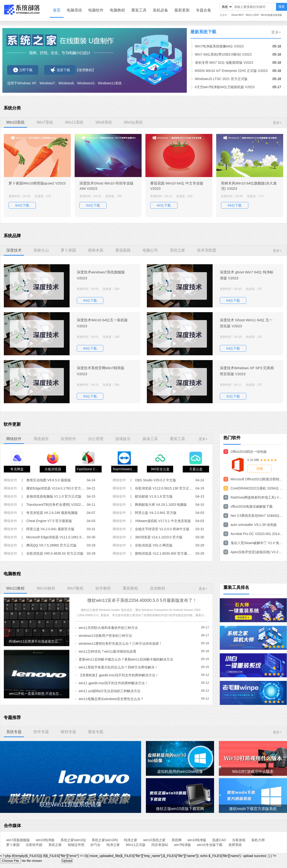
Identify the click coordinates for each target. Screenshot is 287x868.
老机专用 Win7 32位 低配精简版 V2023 (224, 63)
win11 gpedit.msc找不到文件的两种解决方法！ (113, 683)
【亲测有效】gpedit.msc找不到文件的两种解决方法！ (119, 675)
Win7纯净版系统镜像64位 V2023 (219, 46)
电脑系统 (74, 10)
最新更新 (182, 10)
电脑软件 (96, 10)
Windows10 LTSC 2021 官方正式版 (221, 79)
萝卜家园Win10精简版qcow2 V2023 (37, 183)
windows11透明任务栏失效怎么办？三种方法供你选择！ (120, 644)
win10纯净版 (45, 840)
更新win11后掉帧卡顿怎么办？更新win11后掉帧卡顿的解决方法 (126, 659)
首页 (57, 10)
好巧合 (95, 845)
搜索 (281, 7)
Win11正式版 (136, 845)
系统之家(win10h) (105, 840)
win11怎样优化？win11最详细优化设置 (108, 651)
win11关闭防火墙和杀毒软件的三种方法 (108, 628)
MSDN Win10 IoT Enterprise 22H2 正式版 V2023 (231, 71)
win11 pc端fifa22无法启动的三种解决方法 (110, 691)
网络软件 (11, 480)
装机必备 (160, 10)
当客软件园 (34, 845)
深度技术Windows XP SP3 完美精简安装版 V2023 (247, 371)
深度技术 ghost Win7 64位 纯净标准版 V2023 (247, 275)
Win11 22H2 (252, 15)
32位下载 (233, 396)
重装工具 (139, 10)
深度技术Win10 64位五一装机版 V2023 (102, 323)
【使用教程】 (85, 70)
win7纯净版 (183, 845)
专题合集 (204, 10)
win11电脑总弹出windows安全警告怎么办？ (111, 699)
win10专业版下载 (210, 845)
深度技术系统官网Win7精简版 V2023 (101, 371)
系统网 (177, 840)
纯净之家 (131, 840)
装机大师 (258, 840)
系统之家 (55, 845)
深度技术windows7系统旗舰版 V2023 (101, 275)
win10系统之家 (154, 840)
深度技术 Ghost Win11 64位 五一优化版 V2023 (246, 323)
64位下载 (22, 205)
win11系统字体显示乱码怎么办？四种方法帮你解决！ (118, 667)
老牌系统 (235, 845)
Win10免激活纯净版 (271, 15)
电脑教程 (117, 10)
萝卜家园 (13, 845)
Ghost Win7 (237, 15)
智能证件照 (76, 845)
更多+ (276, 32)
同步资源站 (160, 845)
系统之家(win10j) (73, 840)
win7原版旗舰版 (18, 840)
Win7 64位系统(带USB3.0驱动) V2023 (223, 54)
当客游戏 (239, 840)
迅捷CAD (219, 840)
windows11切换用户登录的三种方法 (105, 636)
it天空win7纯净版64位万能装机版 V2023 (225, 87)
